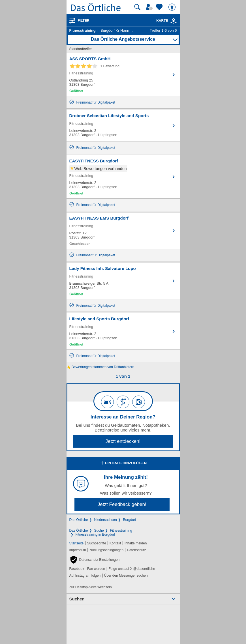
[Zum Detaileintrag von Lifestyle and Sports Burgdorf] (123, 331)
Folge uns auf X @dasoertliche (132, 569)
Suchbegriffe (96, 543)
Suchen (77, 599)
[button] (95, 560)
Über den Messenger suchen (126, 576)
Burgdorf (130, 520)
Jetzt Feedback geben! (122, 504)
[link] (174, 21)
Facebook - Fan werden (87, 569)
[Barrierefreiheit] (173, 7)
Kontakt (115, 543)
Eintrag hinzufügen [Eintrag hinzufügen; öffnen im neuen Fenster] (123, 463)
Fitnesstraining (121, 531)
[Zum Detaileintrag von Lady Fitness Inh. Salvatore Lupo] (123, 281)
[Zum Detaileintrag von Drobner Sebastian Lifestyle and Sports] (123, 126)
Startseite (77, 543)
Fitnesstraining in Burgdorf (95, 534)
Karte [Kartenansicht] (166, 21)
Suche (99, 531)
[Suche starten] (137, 7)
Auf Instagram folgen (85, 576)
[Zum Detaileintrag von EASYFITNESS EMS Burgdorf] (123, 231)
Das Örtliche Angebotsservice (123, 39)
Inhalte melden (136, 543)
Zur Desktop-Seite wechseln (91, 587)
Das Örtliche (79, 520)
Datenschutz (136, 550)
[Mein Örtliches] (150, 7)
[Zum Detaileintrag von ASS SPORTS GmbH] (123, 75)
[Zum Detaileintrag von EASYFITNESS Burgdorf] (123, 177)
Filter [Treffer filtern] (84, 21)
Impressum (78, 550)
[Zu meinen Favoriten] (160, 7)
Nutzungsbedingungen (106, 550)
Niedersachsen (106, 520)
